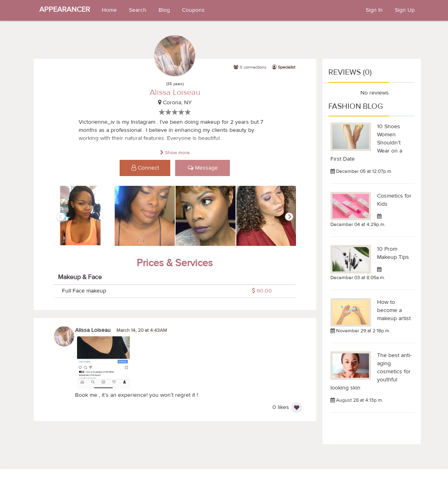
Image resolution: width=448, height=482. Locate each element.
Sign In (374, 10)
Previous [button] (61, 217)
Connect (145, 168)
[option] (84, 216)
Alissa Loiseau (175, 92)
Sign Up (405, 10)
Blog (164, 10)
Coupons (193, 10)
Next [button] (289, 217)
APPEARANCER (65, 10)
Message (203, 168)
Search (138, 10)
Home (109, 10)
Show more (175, 153)
